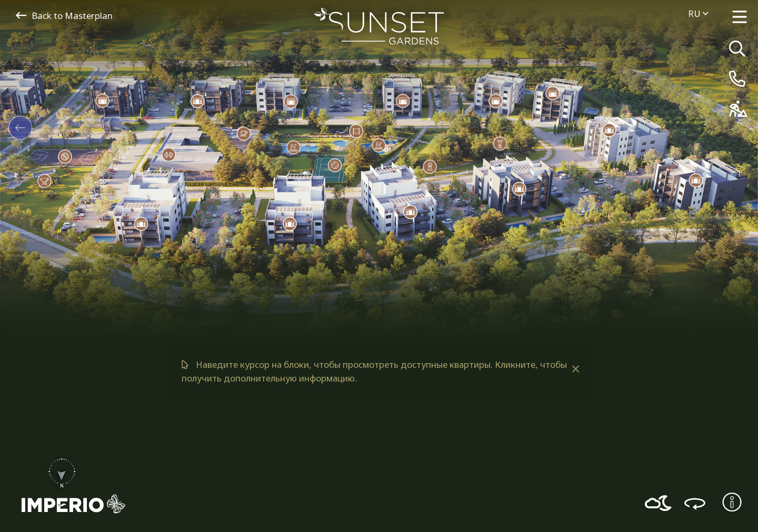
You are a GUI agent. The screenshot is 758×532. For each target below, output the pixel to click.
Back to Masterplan (64, 16)
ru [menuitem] (698, 13)
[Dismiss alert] (575, 369)
